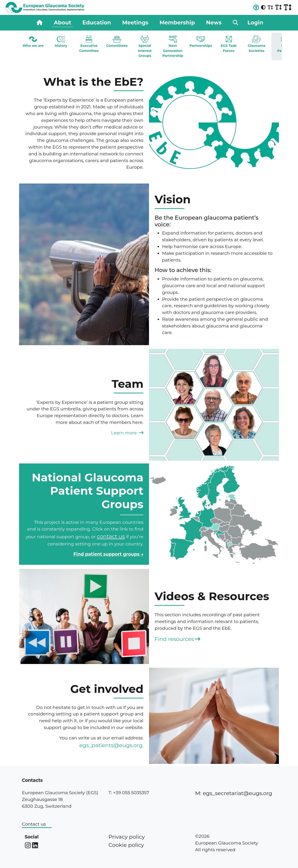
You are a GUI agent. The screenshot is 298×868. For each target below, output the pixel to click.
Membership (177, 23)
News (214, 23)
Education (97, 23)
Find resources (177, 639)
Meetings (135, 23)
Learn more (127, 433)
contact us (111, 536)
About (62, 23)
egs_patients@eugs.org (111, 745)
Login (255, 23)
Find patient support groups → (108, 554)
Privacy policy (127, 837)
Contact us (34, 824)
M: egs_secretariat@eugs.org (234, 793)
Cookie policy (126, 845)
